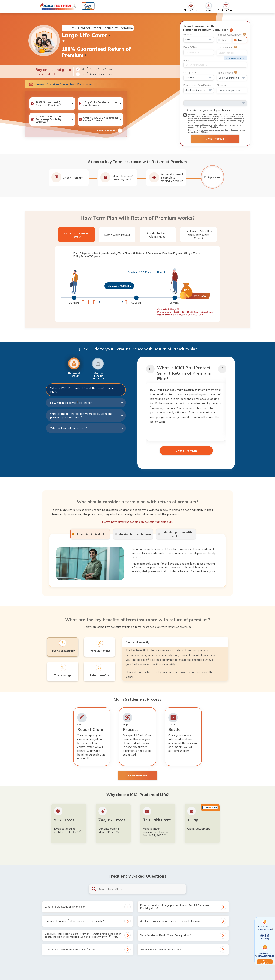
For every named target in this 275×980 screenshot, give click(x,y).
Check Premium (215, 139)
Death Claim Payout (117, 235)
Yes (224, 40)
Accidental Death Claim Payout (158, 235)
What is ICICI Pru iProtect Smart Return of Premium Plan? (86, 390)
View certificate (265, 962)
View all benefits (109, 131)
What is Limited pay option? (86, 428)
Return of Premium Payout (76, 235)
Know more (85, 84)
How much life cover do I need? (86, 402)
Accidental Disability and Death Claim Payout (199, 235)
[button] (222, 369)
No (240, 40)
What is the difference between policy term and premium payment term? (86, 415)
